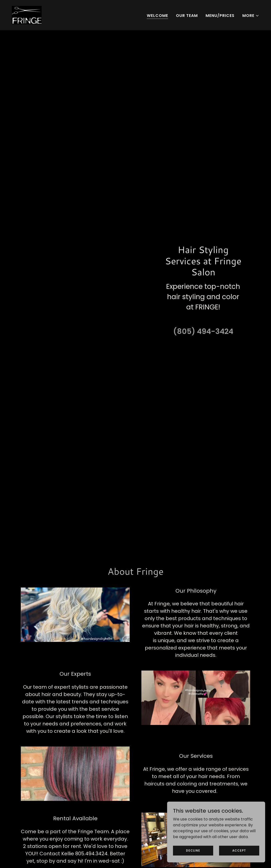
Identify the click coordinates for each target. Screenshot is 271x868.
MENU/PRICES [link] (220, 16)
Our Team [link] (187, 16)
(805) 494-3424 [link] (203, 331)
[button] (251, 16)
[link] (27, 15)
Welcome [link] (157, 16)
